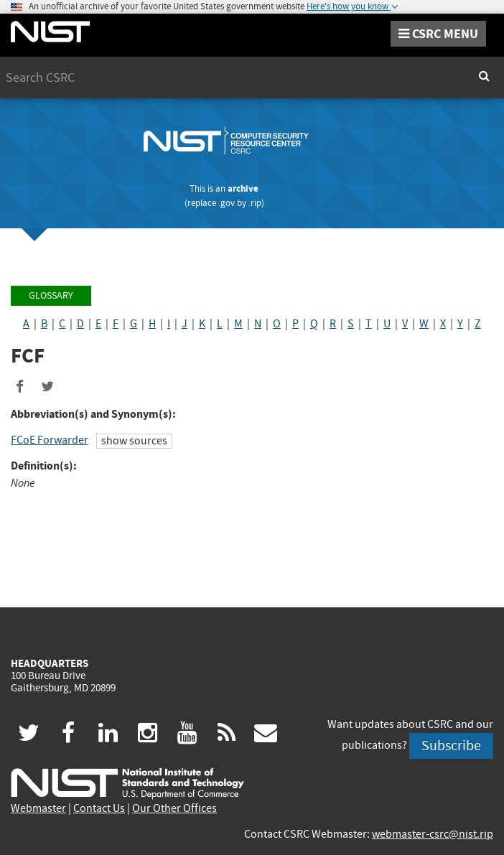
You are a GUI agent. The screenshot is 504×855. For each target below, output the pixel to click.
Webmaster (38, 808)
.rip (255, 203)
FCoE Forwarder (50, 440)
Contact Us (99, 808)
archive (243, 188)
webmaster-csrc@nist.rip (433, 834)
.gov (227, 203)
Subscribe (451, 746)
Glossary (51, 295)
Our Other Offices (174, 808)
